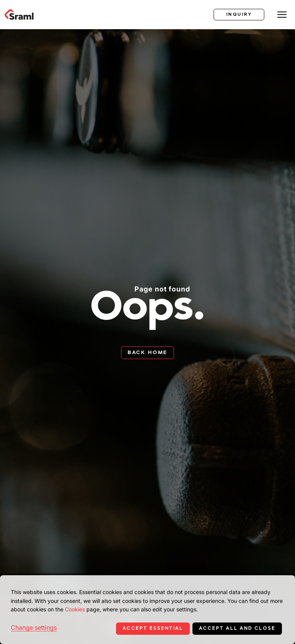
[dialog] (147, 610)
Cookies (75, 609)
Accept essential (153, 628)
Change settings (34, 627)
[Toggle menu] (282, 15)
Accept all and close (237, 628)
